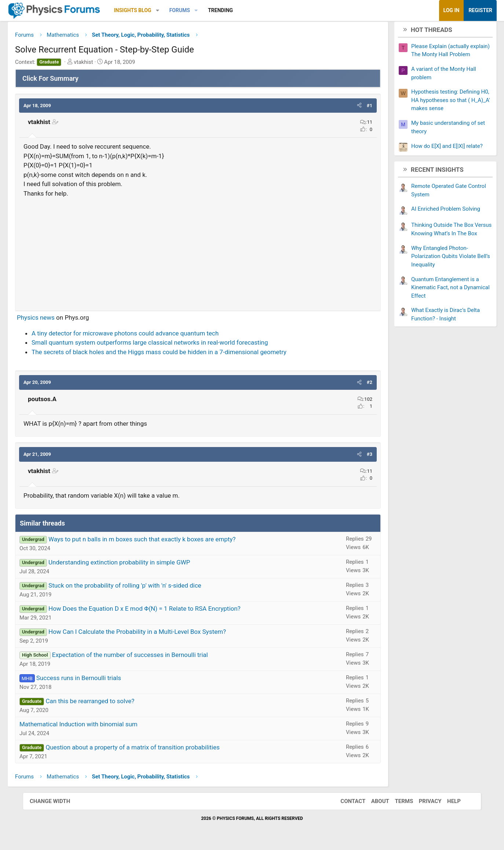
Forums (202, 10)
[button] (180, 10)
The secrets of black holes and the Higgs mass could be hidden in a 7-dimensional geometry (182, 355)
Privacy (423, 804)
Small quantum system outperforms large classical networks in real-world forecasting (173, 345)
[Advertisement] (198, 254)
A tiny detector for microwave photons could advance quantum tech (148, 336)
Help (447, 804)
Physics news (59, 320)
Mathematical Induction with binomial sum (101, 727)
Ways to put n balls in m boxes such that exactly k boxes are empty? (165, 542)
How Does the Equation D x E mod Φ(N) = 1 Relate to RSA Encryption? (167, 611)
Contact (346, 804)
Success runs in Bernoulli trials (101, 681)
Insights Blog (156, 10)
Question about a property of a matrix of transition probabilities (155, 750)
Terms (397, 804)
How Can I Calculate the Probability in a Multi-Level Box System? (160, 635)
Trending (243, 10)
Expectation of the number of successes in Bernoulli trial (153, 658)
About (373, 804)
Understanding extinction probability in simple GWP (142, 565)
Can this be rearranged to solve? (113, 704)
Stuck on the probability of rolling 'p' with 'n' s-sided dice (148, 588)
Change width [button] (57, 804)
